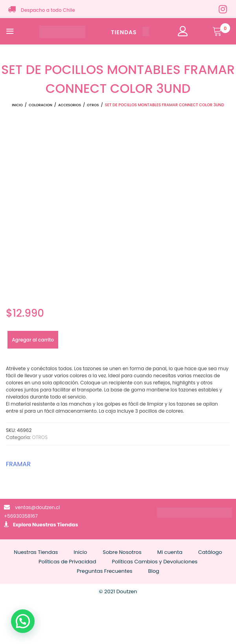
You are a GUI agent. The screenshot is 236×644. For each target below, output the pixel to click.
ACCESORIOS (70, 105)
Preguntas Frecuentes (104, 571)
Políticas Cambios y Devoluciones (155, 562)
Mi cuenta (170, 552)
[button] (23, 621)
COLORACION (41, 105)
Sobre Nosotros (122, 552)
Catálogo (210, 552)
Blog (154, 571)
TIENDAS (130, 32)
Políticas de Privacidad (67, 562)
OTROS (93, 105)
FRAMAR (18, 464)
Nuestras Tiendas (55, 525)
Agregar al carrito (33, 340)
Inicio (17, 105)
